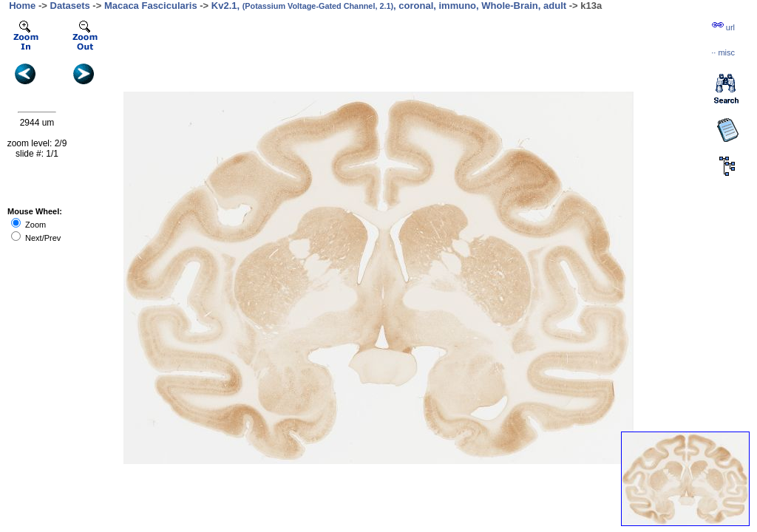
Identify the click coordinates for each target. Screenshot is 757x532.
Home (22, 6)
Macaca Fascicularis (151, 6)
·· (723, 52)
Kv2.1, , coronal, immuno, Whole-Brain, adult (389, 6)
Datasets (70, 6)
